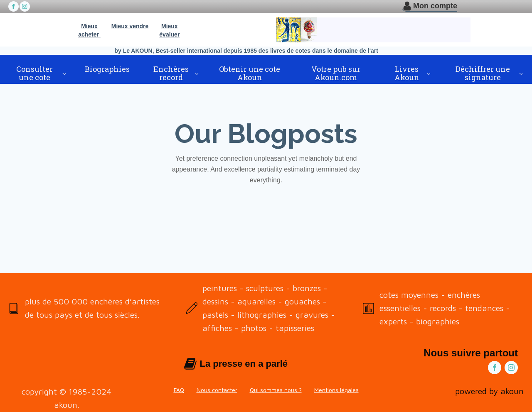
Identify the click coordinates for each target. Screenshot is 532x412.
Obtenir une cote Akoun (250, 73)
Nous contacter (217, 390)
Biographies (107, 69)
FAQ (179, 390)
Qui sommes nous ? (276, 390)
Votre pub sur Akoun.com (336, 73)
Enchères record (171, 73)
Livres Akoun (407, 73)
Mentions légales (336, 390)
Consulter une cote (34, 73)
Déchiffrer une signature (483, 73)
